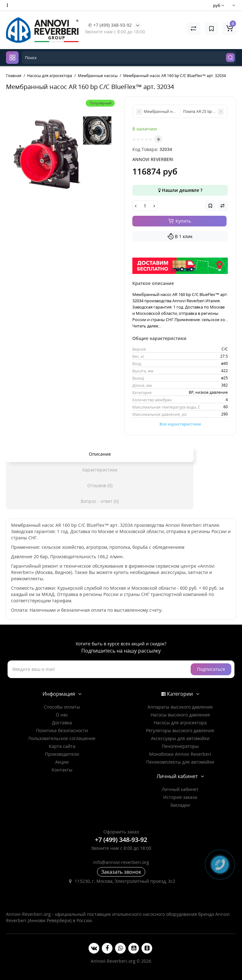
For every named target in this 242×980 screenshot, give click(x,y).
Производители (62, 754)
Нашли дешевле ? (180, 190)
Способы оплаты (62, 707)
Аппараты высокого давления (180, 707)
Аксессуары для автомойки (180, 738)
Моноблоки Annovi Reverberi (180, 754)
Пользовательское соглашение (62, 738)
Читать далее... (147, 326)
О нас (62, 715)
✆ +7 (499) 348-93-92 (110, 25)
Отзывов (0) (100, 485)
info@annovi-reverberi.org (121, 862)
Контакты (62, 770)
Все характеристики (180, 424)
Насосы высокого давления (180, 715)
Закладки (180, 805)
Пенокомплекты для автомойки (180, 762)
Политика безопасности (62, 730)
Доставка (62, 723)
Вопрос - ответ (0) (100, 501)
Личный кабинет (180, 789)
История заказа (180, 797)
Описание (100, 454)
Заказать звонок (121, 872)
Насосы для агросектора (180, 723)
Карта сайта (62, 746)
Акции (62, 762)
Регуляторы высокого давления (180, 730)
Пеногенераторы (180, 746)
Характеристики (100, 470)
